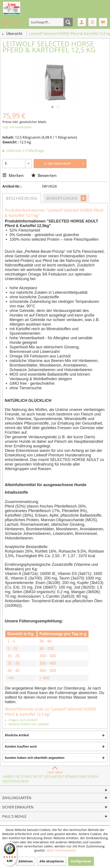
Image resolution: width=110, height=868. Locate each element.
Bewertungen (66, 198)
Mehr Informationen (61, 850)
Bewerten (44, 175)
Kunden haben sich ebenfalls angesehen (35, 758)
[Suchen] (68, 22)
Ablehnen (26, 861)
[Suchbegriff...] (51, 22)
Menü (12, 22)
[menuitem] (11, 22)
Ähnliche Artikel (17, 735)
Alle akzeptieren (52, 861)
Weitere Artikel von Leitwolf (27, 724)
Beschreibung (22, 198)
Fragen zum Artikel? (21, 720)
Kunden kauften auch (21, 746)
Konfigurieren (81, 861)
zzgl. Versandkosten (17, 127)
